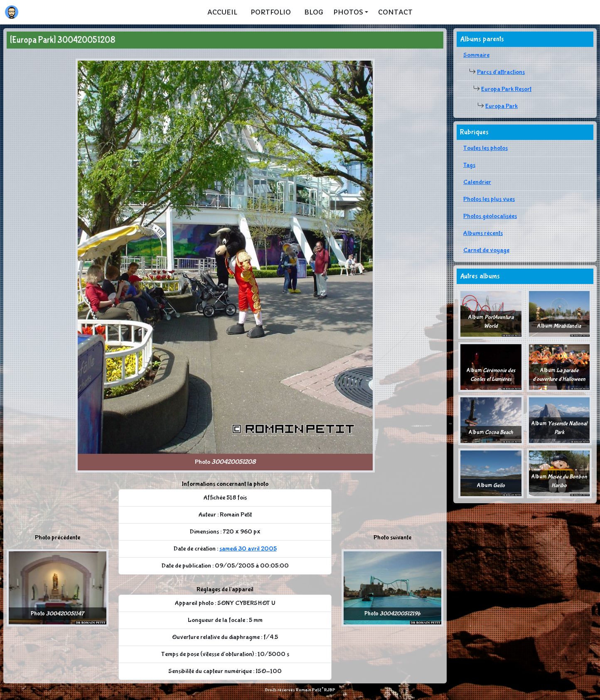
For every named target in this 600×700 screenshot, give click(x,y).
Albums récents (483, 233)
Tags (469, 165)
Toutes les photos (486, 148)
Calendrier (477, 182)
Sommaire (476, 55)
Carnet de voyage (486, 250)
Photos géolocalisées (490, 216)
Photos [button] (348, 12)
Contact (395, 12)
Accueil (222, 12)
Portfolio (271, 12)
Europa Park (502, 106)
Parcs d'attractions (501, 72)
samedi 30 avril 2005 (248, 549)
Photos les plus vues (489, 199)
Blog (314, 12)
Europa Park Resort (506, 89)
